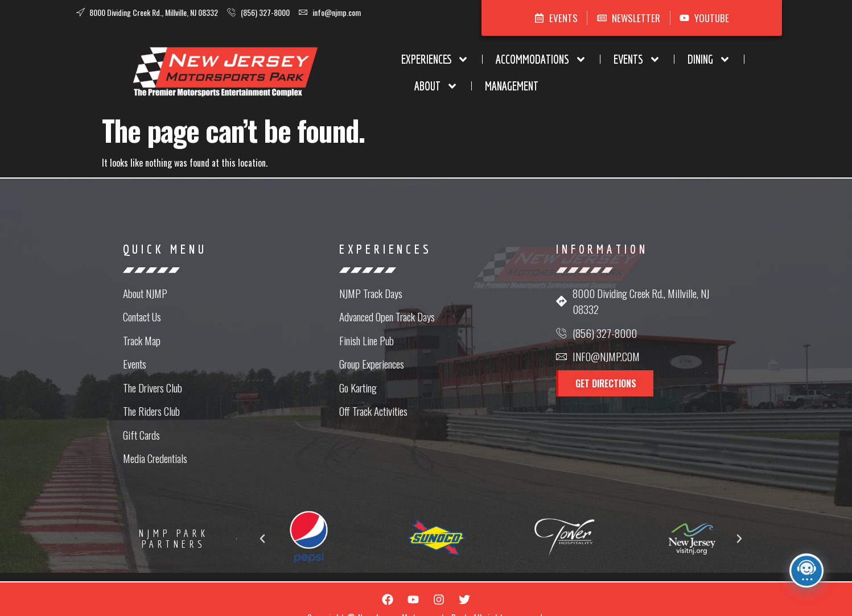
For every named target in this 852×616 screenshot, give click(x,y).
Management (692, 68)
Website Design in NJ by (426, 601)
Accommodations (378, 68)
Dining (546, 68)
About (616, 68)
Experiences (272, 68)
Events (474, 68)
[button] (365, 515)
